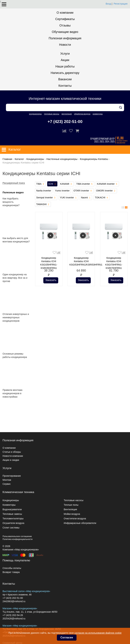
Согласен (67, 638)
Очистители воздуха (75, 519)
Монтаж (7, 480)
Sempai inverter (46, 198)
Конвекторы (9, 505)
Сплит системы (11, 528)
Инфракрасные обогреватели (80, 523)
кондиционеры (35, 114)
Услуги (65, 54)
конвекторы (98, 114)
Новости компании (13, 456)
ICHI (52, 184)
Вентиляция (70, 509)
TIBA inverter (85, 184)
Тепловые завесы (12, 514)
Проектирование (12, 476)
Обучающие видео (65, 32)
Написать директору (65, 73)
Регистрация (121, 4)
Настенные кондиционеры (62, 159)
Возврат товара (11, 572)
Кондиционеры (35, 159)
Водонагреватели (12, 509)
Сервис (7, 484)
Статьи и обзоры (12, 452)
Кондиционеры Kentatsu (94, 159)
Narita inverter (44, 191)
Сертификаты (65, 19)
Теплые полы (71, 505)
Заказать (51, 280)
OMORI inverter (106, 191)
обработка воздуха (82, 114)
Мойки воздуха (72, 514)
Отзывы (65, 25)
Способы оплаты (12, 568)
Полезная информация (65, 38)
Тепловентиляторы (13, 519)
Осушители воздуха (13, 523)
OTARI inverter (83, 191)
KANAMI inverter (107, 184)
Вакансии (65, 79)
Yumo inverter (62, 191)
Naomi (86, 198)
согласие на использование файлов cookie (98, 633)
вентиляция (67, 114)
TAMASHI (43, 204)
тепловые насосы (52, 114)
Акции (65, 60)
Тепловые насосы (74, 500)
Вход (108, 4)
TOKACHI (102, 198)
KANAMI (66, 184)
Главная (7, 159)
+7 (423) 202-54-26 (13, 615)
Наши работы (65, 66)
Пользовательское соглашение (17, 536)
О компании (65, 13)
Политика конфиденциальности (18, 539)
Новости (65, 45)
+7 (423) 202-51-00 (65, 122)
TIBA (40, 184)
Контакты (65, 86)
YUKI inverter (69, 198)
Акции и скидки (11, 460)
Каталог (19, 159)
